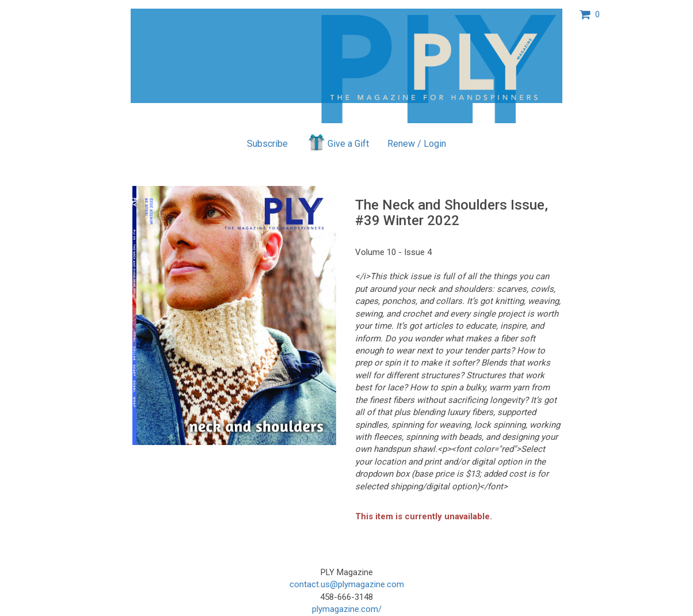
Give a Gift (338, 142)
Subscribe (267, 144)
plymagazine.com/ (347, 609)
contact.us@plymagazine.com (347, 584)
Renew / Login (417, 144)
